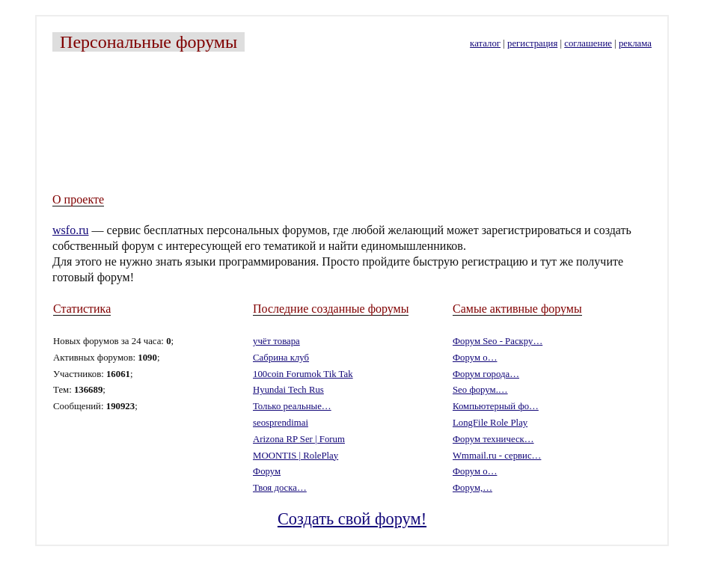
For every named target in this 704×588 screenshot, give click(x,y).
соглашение (588, 43)
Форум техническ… (493, 439)
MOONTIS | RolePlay (296, 456)
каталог (485, 43)
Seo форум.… (480, 390)
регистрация (532, 43)
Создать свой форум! (352, 519)
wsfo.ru (70, 230)
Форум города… (486, 374)
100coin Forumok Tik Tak (303, 374)
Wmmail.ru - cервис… (497, 456)
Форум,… (472, 488)
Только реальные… (292, 406)
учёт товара (276, 341)
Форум (267, 471)
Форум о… (475, 358)
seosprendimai (281, 423)
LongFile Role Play (490, 423)
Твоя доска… (280, 488)
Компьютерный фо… (496, 406)
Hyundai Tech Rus (288, 390)
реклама (635, 43)
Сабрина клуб (281, 358)
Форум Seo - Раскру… (498, 341)
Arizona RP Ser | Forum (299, 439)
